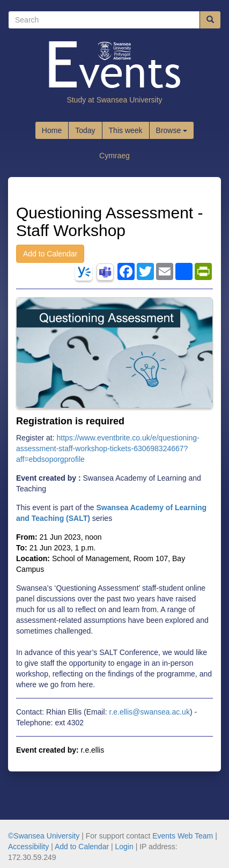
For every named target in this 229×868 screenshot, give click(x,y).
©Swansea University (44, 836)
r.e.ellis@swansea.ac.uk (150, 712)
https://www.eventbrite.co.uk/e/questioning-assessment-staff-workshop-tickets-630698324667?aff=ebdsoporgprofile (108, 448)
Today (85, 130)
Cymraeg (115, 156)
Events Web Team (183, 836)
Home (52, 130)
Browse (172, 130)
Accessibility (28, 847)
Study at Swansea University (114, 100)
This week (126, 130)
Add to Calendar (50, 254)
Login (124, 847)
